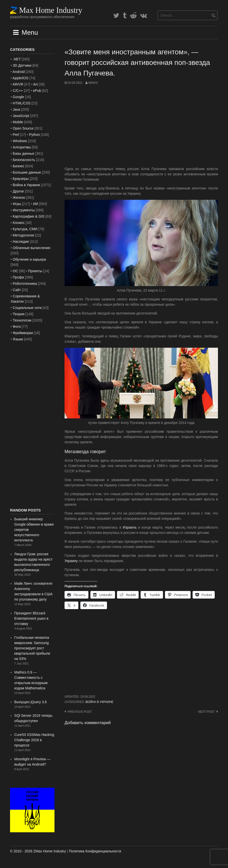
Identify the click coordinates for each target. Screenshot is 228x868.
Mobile (18, 122)
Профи (18, 277)
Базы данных (24, 153)
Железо (19, 198)
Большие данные (27, 172)
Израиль (130, 527)
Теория (19, 314)
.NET (17, 59)
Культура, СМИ (25, 229)
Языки (18, 339)
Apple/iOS (20, 78)
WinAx (93, 83)
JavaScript (21, 116)
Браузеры (21, 179)
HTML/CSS (22, 103)
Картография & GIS (29, 216)
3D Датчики (22, 65)
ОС (15, 271)
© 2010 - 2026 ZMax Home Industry (38, 851)
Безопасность (24, 160)
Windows (20, 141)
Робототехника (25, 284)
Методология (23, 235)
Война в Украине (100, 702)
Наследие (21, 242)
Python (35, 135)
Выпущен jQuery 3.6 (31, 702)
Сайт (17, 290)
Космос (19, 223)
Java (17, 109)
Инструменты (24, 210)
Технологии (22, 320)
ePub (37, 91)
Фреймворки (23, 333)
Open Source (23, 128)
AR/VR (18, 84)
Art (35, 84)
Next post (207, 712)
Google (18, 97)
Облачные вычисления (32, 248)
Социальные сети (27, 308)
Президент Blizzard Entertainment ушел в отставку (31, 618)
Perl (16, 135)
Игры (17, 204)
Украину (71, 561)
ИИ (36, 204)
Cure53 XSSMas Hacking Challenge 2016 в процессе (34, 740)
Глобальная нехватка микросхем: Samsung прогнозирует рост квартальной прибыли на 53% (32, 648)
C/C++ (18, 91)
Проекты (35, 271)
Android (19, 72)
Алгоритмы (22, 147)
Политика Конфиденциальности (95, 851)
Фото (17, 327)
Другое (18, 191)
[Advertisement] (141, 126)
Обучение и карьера (29, 259)
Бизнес (19, 166)
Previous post (80, 712)
